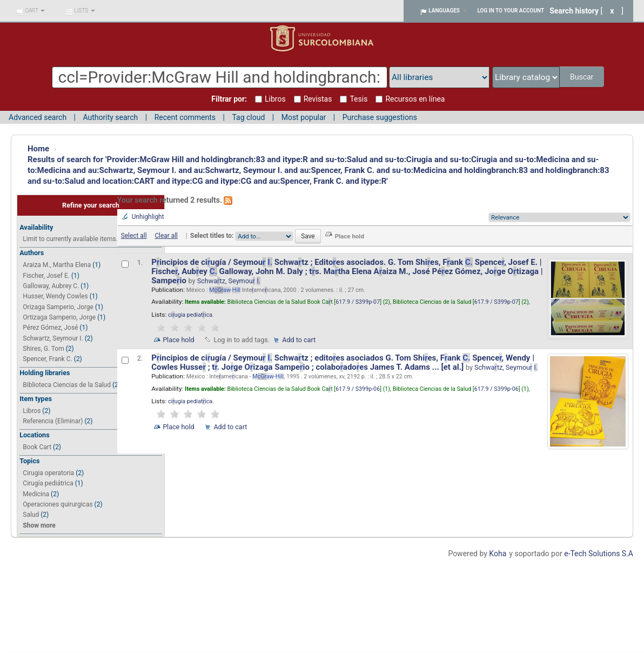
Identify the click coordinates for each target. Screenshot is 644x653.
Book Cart (37, 447)
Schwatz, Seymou (229, 281)
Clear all (166, 236)
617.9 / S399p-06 (358, 389)
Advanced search (38, 117)
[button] (31, 11)
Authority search (110, 117)
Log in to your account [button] (511, 11)
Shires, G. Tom (43, 349)
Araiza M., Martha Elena (57, 265)
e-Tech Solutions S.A (599, 554)
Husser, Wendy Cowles (55, 296)
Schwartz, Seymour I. (53, 338)
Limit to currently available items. (70, 239)
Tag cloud (248, 117)
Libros (32, 411)
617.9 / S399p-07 (358, 302)
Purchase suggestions (380, 117)
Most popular (304, 117)
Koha (498, 554)
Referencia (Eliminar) (53, 421)
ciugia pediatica (190, 315)
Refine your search (91, 205)
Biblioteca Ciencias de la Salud (67, 385)
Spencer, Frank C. (47, 359)
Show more (39, 525)
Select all (134, 236)
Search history (574, 11)
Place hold (179, 340)
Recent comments (185, 117)
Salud (31, 515)
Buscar (583, 77)
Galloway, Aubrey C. (51, 286)
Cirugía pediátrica (48, 483)
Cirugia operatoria (48, 473)
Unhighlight (148, 217)
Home (38, 149)
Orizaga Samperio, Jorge (58, 307)
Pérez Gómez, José (50, 328)
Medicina (36, 494)
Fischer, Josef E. (46, 276)
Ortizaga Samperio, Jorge (59, 317)
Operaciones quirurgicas (58, 504)
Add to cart (299, 340)
